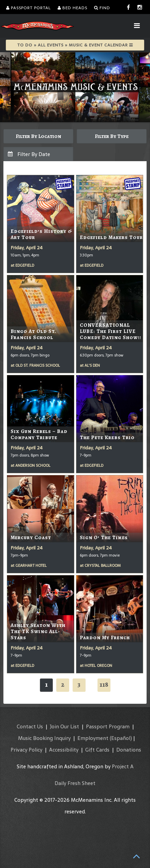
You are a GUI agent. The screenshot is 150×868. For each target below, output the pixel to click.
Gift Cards (97, 750)
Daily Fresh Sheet (75, 783)
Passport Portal (28, 8)
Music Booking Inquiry (44, 738)
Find (102, 8)
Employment (93, 738)
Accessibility (64, 750)
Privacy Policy (26, 750)
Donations (129, 750)
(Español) (121, 738)
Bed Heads (72, 8)
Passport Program (108, 726)
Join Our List (64, 726)
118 (104, 684)
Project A (123, 766)
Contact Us (30, 726)
